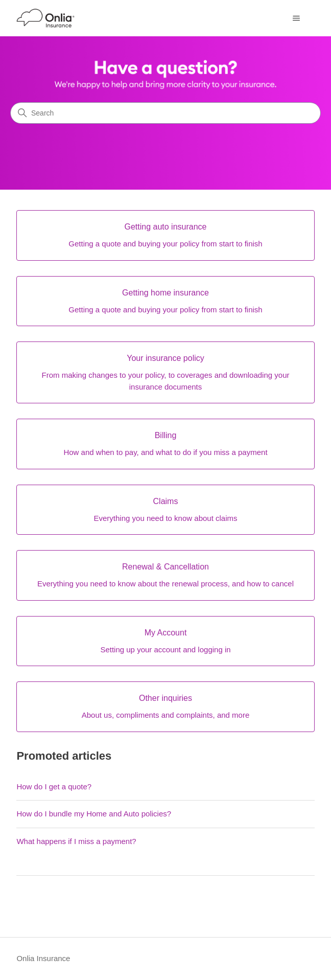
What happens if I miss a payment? (76, 841)
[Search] (166, 113)
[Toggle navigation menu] (297, 18)
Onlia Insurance (43, 958)
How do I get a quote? (54, 787)
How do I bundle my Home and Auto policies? (94, 814)
